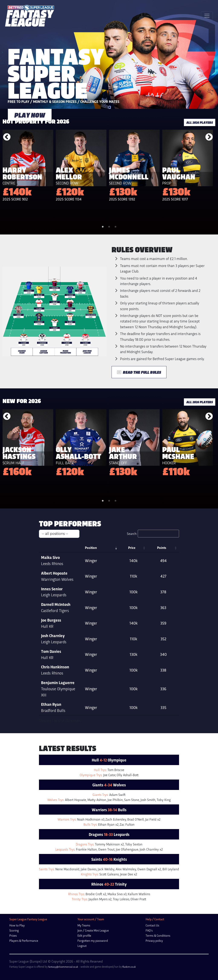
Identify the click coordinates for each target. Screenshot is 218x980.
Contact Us (152, 919)
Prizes (13, 929)
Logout (82, 940)
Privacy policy (154, 934)
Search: (153, 534)
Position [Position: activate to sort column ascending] (106, 548)
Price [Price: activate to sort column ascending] (145, 548)
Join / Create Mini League (93, 924)
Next (209, 137)
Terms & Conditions (158, 929)
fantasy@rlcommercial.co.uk (63, 961)
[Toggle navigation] (207, 16)
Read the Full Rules (139, 372)
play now (30, 115)
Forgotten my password (93, 934)
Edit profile (84, 929)
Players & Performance (24, 934)
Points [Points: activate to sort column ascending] (166, 548)
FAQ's (149, 924)
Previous (7, 137)
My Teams (84, 919)
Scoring (14, 924)
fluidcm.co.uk (129, 961)
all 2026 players (200, 122)
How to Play (17, 919)
